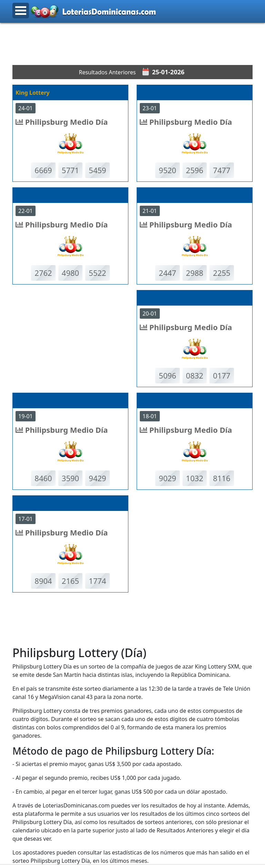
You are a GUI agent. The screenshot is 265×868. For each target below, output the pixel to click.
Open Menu (21, 11)
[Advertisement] (138, 44)
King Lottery (33, 93)
